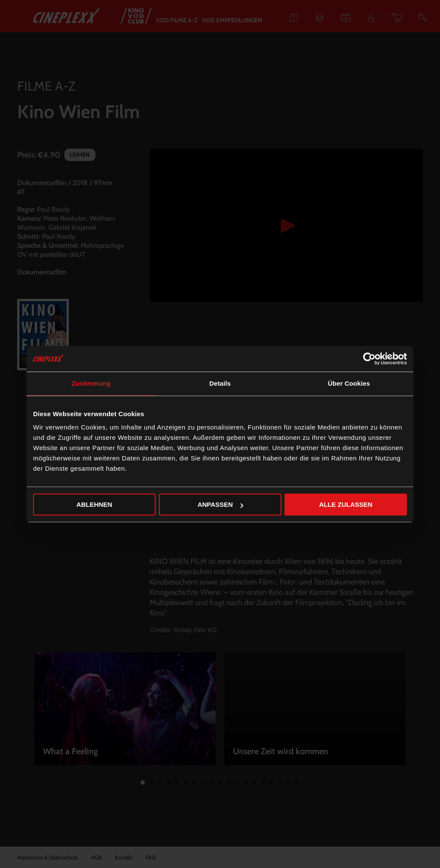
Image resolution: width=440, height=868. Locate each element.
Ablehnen (94, 504)
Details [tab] (220, 383)
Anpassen (220, 504)
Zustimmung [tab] (91, 383)
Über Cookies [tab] (349, 383)
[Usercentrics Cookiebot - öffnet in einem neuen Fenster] (369, 359)
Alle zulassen (345, 504)
